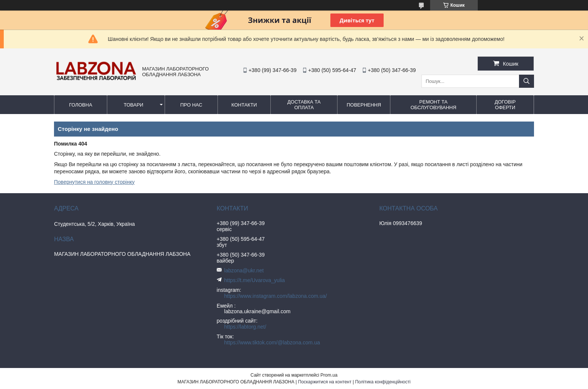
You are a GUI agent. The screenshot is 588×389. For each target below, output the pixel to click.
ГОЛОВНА (81, 105)
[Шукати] (526, 81)
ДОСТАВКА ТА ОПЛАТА (304, 105)
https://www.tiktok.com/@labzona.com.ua (272, 342)
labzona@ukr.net (244, 270)
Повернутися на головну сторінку (94, 182)
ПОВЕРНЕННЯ (364, 105)
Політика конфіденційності (383, 382)
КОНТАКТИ (244, 105)
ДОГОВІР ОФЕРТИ (505, 105)
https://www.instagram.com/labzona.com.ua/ (276, 296)
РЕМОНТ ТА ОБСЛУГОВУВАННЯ (433, 105)
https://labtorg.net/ (245, 327)
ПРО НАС (191, 105)
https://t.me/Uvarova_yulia (255, 280)
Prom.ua (329, 375)
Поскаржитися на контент (325, 382)
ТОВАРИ (133, 105)
